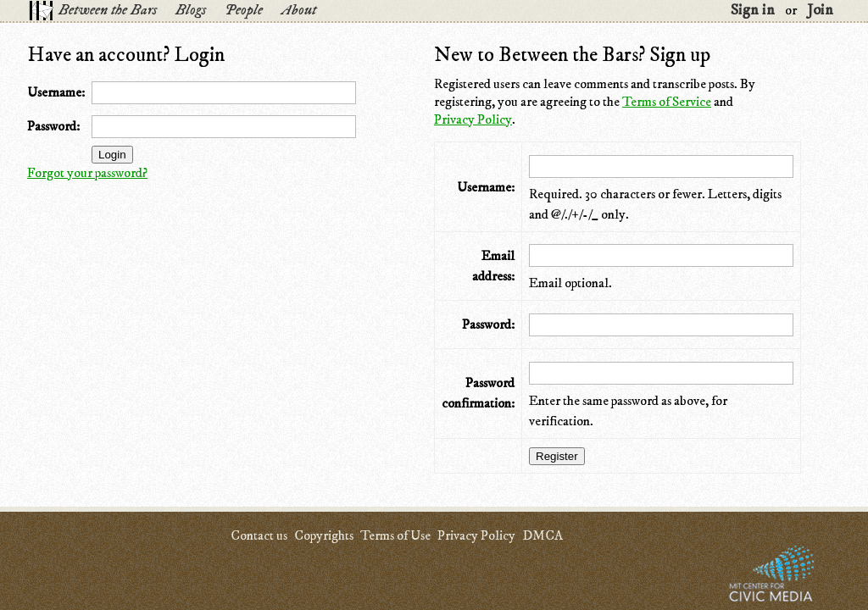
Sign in (753, 10)
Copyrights (324, 535)
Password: (53, 126)
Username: (56, 92)
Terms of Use (395, 535)
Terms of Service (667, 102)
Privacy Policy (473, 119)
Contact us (259, 535)
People (244, 10)
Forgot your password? (87, 173)
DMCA (542, 535)
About (299, 10)
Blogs (191, 10)
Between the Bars (108, 10)
